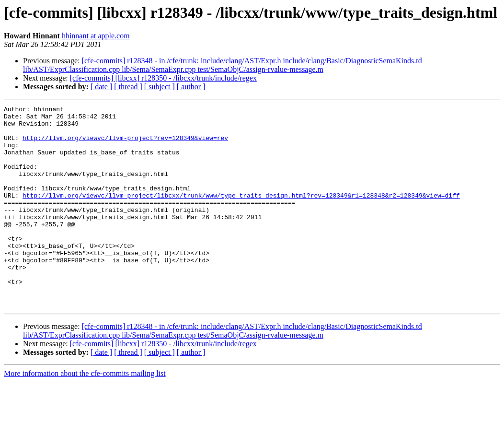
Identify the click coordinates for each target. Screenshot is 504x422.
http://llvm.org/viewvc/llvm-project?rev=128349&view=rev (125, 145)
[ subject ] (160, 87)
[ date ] (101, 87)
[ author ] (191, 87)
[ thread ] (128, 87)
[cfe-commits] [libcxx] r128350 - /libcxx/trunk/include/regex (163, 78)
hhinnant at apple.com (96, 36)
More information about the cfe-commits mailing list (85, 414)
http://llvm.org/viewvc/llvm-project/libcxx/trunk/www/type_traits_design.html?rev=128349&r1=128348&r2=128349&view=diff (241, 214)
